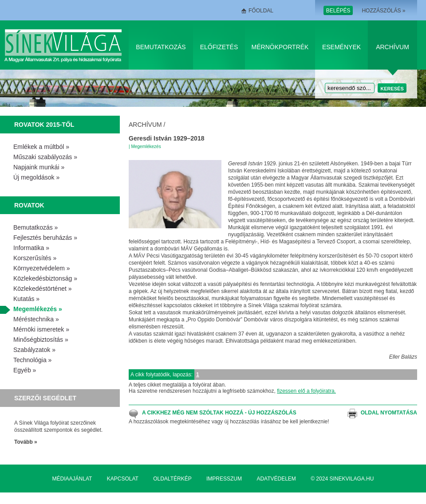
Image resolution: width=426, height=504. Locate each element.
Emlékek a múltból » (41, 147)
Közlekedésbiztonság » (45, 278)
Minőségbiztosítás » (41, 340)
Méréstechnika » (36, 319)
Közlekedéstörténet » (43, 289)
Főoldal (261, 11)
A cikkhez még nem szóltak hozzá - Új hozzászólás (219, 413)
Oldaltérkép (172, 479)
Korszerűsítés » (35, 258)
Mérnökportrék (280, 47)
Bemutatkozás (161, 47)
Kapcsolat (123, 479)
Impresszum (224, 479)
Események (341, 47)
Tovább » (26, 442)
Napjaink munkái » (39, 167)
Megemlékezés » (38, 309)
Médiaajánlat (72, 479)
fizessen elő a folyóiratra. (306, 391)
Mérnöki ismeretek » (41, 329)
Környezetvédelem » (42, 268)
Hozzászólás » (383, 11)
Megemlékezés (146, 147)
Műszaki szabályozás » (45, 157)
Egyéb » (25, 370)
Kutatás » (26, 299)
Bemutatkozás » (35, 227)
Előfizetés (219, 47)
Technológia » (32, 360)
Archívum (392, 47)
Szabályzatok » (34, 350)
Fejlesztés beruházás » (45, 238)
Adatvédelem (276, 479)
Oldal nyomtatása (389, 413)
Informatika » (31, 248)
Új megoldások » (36, 177)
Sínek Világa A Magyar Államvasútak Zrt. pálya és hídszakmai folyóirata (65, 45)
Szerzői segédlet (45, 398)
